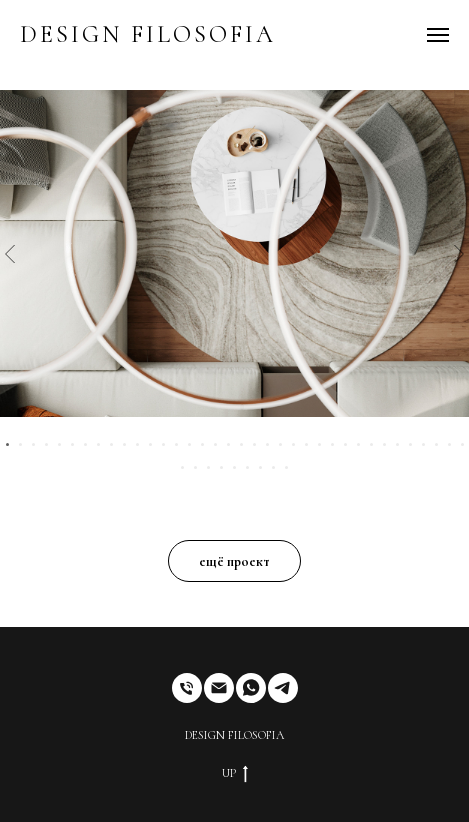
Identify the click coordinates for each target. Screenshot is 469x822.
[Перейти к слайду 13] (163, 444)
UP (235, 774)
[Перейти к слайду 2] (20, 444)
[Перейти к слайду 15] (189, 444)
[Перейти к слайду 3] (33, 444)
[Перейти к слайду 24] (306, 444)
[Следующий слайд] (459, 253)
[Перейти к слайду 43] (260, 467)
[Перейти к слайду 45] (286, 467)
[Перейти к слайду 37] (182, 467)
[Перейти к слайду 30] (384, 444)
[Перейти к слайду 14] (176, 444)
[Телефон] (187, 688)
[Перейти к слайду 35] (449, 444)
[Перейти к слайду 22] (280, 444)
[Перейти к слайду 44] (273, 467)
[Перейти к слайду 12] (150, 444)
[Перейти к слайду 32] (410, 444)
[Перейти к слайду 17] (215, 444)
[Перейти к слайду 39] (208, 467)
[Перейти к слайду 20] (254, 444)
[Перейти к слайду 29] (371, 444)
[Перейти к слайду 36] (462, 444)
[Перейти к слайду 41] (234, 467)
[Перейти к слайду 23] (293, 444)
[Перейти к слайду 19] (241, 444)
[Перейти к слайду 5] (59, 444)
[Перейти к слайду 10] (124, 444)
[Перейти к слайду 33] (423, 444)
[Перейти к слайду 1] (7, 444)
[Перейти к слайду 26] (332, 444)
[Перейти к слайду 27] (345, 444)
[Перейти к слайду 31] (397, 444)
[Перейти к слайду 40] (221, 467)
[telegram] (283, 688)
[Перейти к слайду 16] (202, 444)
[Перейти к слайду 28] (358, 444)
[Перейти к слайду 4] (46, 444)
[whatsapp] (251, 688)
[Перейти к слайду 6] (72, 444)
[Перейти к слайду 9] (111, 444)
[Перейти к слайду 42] (247, 467)
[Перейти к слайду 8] (98, 444)
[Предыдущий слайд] (10, 253)
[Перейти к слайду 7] (85, 444)
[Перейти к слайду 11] (137, 444)
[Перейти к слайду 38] (195, 467)
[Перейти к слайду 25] (319, 444)
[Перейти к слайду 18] (228, 444)
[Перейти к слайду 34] (436, 444)
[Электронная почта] (219, 688)
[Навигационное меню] (438, 35)
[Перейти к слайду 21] (267, 444)
